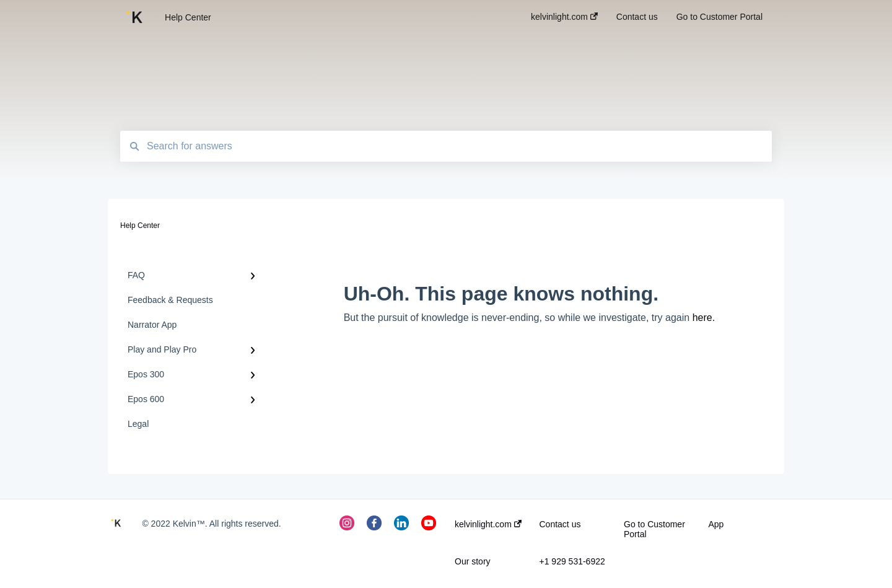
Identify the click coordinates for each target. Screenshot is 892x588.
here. (704, 318)
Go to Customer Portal (654, 529)
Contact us (560, 524)
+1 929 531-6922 (572, 561)
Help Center (188, 17)
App (716, 524)
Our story (473, 561)
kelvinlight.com (488, 524)
